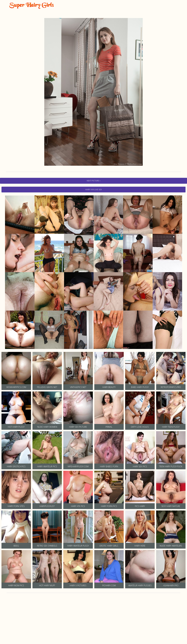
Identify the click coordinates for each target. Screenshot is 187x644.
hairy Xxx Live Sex (94, 189)
